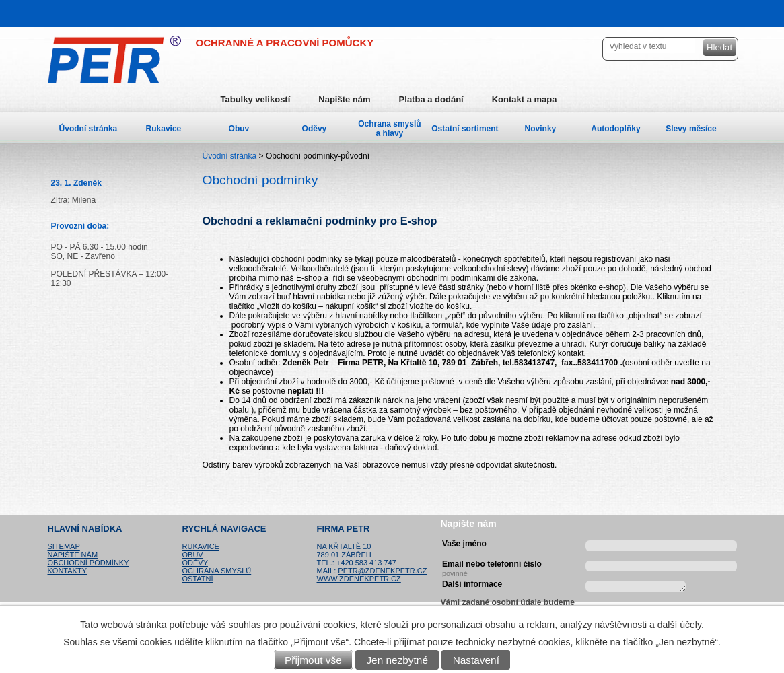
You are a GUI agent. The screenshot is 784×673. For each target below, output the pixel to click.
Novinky (541, 129)
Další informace (472, 584)
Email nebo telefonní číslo (494, 567)
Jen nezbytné (397, 660)
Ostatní (198, 579)
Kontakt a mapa (525, 99)
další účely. (681, 625)
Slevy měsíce (691, 129)
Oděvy (315, 129)
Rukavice (164, 129)
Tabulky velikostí (256, 99)
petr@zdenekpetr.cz (382, 571)
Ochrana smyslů (217, 571)
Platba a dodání (431, 99)
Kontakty (67, 571)
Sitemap (64, 546)
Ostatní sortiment (465, 129)
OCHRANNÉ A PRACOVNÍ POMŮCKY (285, 43)
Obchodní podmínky (88, 563)
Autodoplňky (615, 129)
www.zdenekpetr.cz (359, 579)
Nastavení (476, 660)
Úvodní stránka (230, 156)
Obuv (239, 129)
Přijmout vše (313, 660)
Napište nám (344, 99)
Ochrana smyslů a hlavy (389, 129)
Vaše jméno (464, 544)
